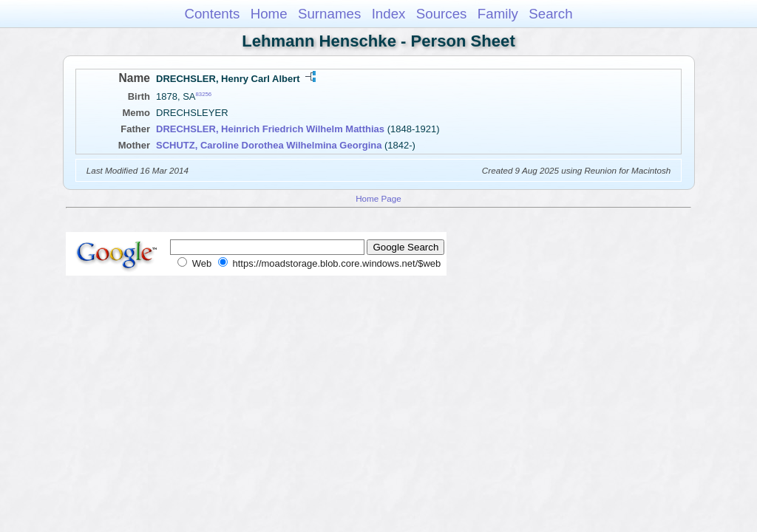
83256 (204, 94)
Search (550, 14)
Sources (442, 14)
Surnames (329, 14)
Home (269, 14)
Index (389, 14)
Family (498, 14)
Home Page (378, 198)
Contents (212, 14)
